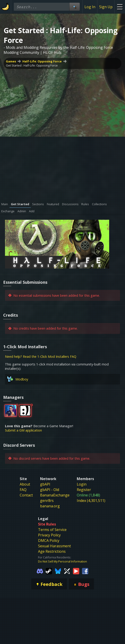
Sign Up (106, 7)
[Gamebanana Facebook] (85, 571)
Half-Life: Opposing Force (42, 61)
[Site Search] (75, 7)
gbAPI (45, 484)
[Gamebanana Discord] (40, 571)
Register (84, 490)
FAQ (23, 490)
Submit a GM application (23, 430)
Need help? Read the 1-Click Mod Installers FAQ (41, 357)
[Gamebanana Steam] (49, 571)
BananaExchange (55, 495)
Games (11, 61)
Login (82, 484)
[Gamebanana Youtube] (76, 571)
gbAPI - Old (50, 490)
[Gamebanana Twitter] (67, 571)
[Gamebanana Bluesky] (58, 571)
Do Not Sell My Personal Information (62, 561)
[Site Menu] (120, 7)
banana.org (50, 506)
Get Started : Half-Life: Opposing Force (32, 65)
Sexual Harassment (54, 546)
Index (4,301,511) (91, 501)
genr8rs (47, 501)
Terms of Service (52, 530)
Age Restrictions (52, 551)
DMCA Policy (49, 540)
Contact (26, 495)
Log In (90, 7)
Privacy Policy (49, 535)
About (25, 484)
